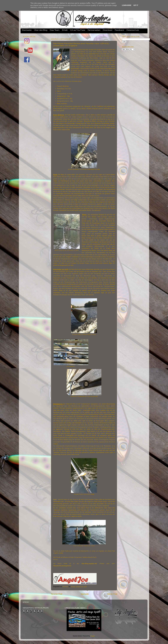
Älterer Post (112, 594)
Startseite (27, 30)
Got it (136, 5)
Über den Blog (41, 30)
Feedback (119, 30)
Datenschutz (133, 30)
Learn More (127, 5)
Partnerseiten (94, 30)
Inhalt (65, 30)
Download (107, 30)
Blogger (93, 636)
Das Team (55, 30)
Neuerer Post (57, 594)
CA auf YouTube (78, 30)
